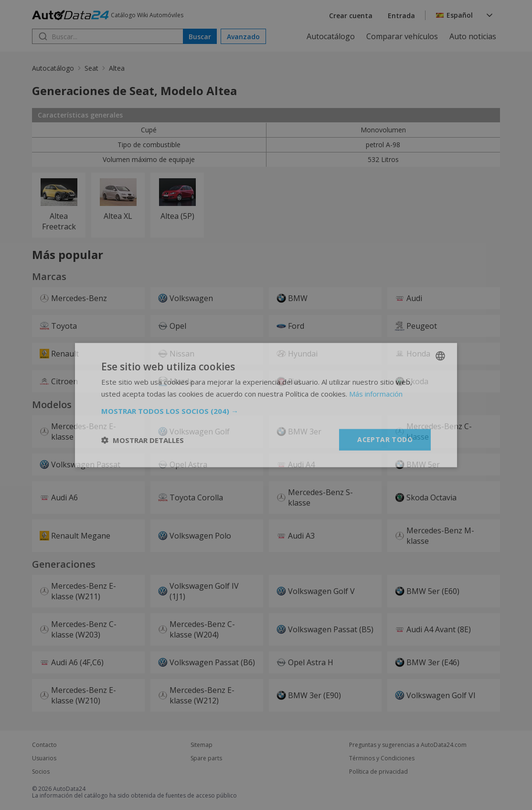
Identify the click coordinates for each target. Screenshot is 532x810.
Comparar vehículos (402, 36)
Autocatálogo (331, 36)
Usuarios (44, 758)
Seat (91, 68)
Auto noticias (473, 36)
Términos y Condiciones (382, 758)
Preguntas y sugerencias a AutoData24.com (408, 745)
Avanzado (243, 37)
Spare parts (206, 758)
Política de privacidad (378, 772)
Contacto (44, 745)
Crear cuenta (351, 16)
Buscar (200, 37)
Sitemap (202, 745)
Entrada (401, 16)
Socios (41, 772)
